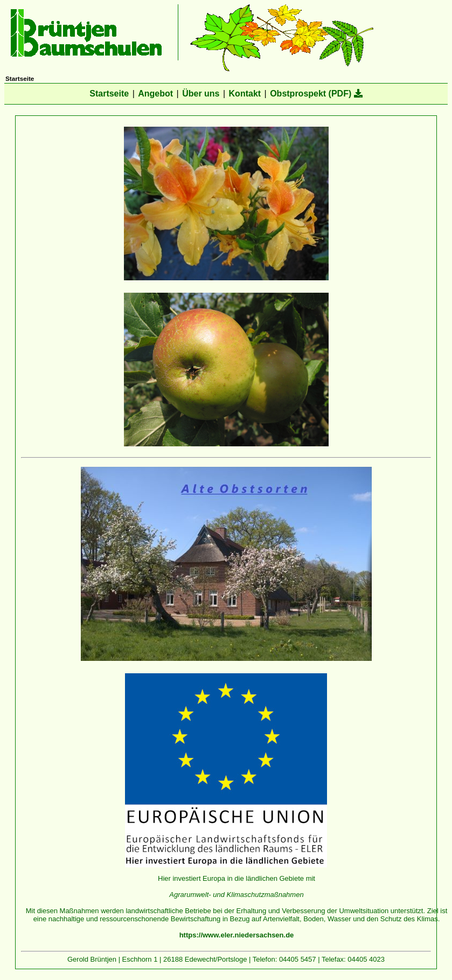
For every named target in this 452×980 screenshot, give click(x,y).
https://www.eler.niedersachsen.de (237, 935)
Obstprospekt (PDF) (316, 94)
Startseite (109, 94)
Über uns (201, 94)
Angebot (155, 94)
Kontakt (245, 94)
